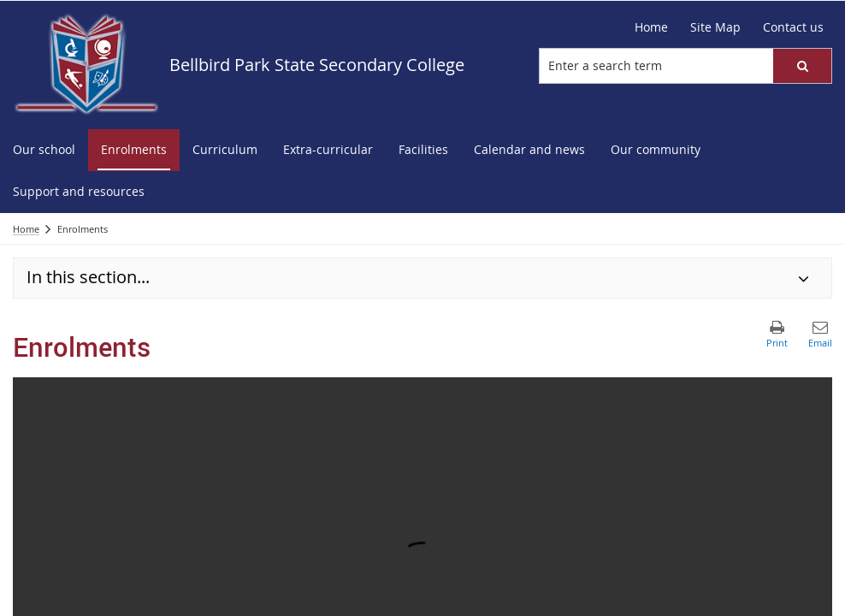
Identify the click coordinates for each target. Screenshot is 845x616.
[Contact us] (793, 27)
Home (26, 229)
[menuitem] (44, 150)
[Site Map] (715, 27)
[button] (802, 66)
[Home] (651, 27)
